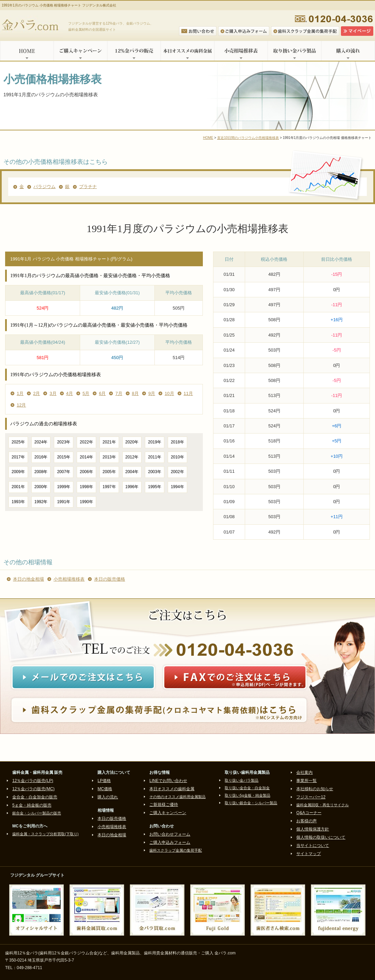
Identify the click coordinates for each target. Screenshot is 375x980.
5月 (86, 393)
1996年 (132, 487)
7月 (119, 393)
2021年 (109, 442)
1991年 (64, 502)
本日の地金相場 (28, 579)
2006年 (86, 472)
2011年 (155, 457)
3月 (53, 393)
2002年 (177, 472)
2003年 (155, 472)
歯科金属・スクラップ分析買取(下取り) (45, 834)
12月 (21, 405)
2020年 (132, 442)
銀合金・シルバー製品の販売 (37, 813)
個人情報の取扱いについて (321, 837)
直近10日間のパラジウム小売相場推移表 (248, 138)
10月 (169, 393)
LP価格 (104, 781)
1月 (20, 393)
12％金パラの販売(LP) (33, 781)
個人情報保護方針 (313, 829)
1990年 (86, 502)
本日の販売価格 (110, 579)
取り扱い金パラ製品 (294, 51)
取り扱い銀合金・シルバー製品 (251, 803)
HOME (27, 51)
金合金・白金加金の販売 (35, 797)
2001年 (18, 487)
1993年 (18, 502)
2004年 (132, 472)
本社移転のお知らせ (315, 789)
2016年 (41, 457)
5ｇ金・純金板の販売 (32, 805)
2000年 (41, 487)
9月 (152, 393)
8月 (135, 393)
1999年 (64, 487)
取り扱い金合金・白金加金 (247, 788)
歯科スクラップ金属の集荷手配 (176, 850)
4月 (70, 393)
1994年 (177, 487)
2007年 (64, 472)
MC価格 (105, 789)
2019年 (155, 442)
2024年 (41, 442)
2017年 (18, 457)
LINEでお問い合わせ (168, 781)
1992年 (41, 502)
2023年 (64, 442)
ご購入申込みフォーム (170, 842)
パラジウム (44, 187)
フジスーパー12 (311, 797)
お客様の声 (306, 821)
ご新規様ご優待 (164, 805)
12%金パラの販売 (134, 51)
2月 (36, 393)
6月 (102, 393)
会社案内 (304, 772)
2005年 (109, 472)
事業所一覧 (306, 781)
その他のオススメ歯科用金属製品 (177, 797)
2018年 (177, 442)
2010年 (177, 457)
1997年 (109, 487)
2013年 (109, 457)
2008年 (41, 472)
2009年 (18, 472)
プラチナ (88, 187)
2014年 (86, 457)
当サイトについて (313, 846)
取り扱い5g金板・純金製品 (247, 795)
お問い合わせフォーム (170, 834)
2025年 (18, 442)
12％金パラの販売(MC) (33, 789)
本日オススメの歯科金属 (187, 51)
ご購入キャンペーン (80, 51)
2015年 (64, 457)
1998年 (86, 487)
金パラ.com (32, 26)
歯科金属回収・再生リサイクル (322, 805)
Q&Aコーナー (309, 813)
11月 (188, 393)
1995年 (155, 487)
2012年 (132, 457)
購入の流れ (348, 51)
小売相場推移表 (241, 51)
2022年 (86, 442)
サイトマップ (309, 854)
